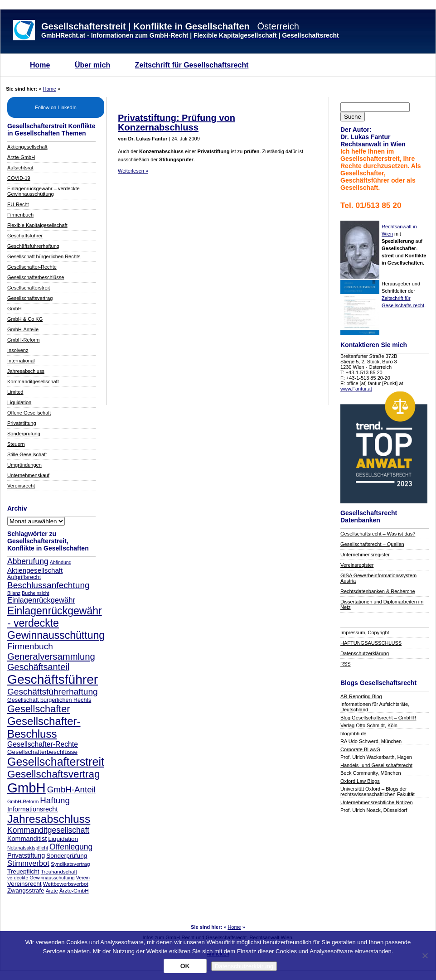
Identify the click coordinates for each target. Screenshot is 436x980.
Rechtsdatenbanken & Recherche (378, 591)
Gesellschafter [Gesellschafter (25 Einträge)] (39, 709)
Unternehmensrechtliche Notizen (377, 802)
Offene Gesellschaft (29, 413)
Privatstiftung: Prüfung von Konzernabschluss (177, 123)
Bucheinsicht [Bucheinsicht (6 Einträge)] (35, 593)
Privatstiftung (22, 423)
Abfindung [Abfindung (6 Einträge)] (61, 562)
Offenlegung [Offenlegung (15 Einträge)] (71, 847)
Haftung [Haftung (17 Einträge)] (55, 800)
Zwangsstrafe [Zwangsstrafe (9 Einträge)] (26, 891)
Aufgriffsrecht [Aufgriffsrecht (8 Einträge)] (24, 577)
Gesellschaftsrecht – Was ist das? (378, 534)
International (21, 361)
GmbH (15, 309)
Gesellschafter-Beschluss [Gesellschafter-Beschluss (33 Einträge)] (44, 727)
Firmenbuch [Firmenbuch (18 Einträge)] (30, 646)
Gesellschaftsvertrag (30, 298)
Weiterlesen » (133, 171)
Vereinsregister (357, 565)
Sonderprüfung (24, 434)
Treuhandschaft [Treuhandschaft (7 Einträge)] (59, 871)
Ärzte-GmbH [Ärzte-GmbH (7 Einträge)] (74, 891)
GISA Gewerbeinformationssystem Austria (378, 578)
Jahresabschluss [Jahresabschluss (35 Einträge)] (49, 819)
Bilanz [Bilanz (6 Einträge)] (14, 593)
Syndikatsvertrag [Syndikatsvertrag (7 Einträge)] (70, 864)
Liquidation (19, 402)
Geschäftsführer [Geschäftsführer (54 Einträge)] (53, 679)
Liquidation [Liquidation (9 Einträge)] (63, 839)
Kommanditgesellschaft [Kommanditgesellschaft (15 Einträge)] (48, 830)
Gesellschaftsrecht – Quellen (372, 544)
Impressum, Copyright (365, 632)
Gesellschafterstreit (29, 288)
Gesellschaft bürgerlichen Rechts (44, 256)
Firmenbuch (20, 215)
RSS (346, 664)
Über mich (92, 65)
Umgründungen (24, 465)
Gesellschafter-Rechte (32, 267)
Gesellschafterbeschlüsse (36, 277)
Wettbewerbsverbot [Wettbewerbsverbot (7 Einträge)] (66, 884)
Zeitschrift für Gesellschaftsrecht (192, 65)
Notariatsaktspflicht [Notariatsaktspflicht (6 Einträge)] (28, 848)
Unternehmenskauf (28, 475)
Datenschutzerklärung (365, 653)
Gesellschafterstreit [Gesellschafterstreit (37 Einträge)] (56, 762)
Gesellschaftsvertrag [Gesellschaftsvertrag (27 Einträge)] (54, 774)
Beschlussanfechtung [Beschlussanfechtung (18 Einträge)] (48, 585)
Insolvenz (18, 350)
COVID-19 (19, 178)
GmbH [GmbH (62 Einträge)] (27, 788)
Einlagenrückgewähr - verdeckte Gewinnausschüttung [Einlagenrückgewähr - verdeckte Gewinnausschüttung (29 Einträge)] (56, 623)
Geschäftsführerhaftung (33, 246)
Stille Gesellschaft (27, 454)
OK (185, 966)
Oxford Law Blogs (360, 781)
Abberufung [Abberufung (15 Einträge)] (28, 561)
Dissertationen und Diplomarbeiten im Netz (382, 604)
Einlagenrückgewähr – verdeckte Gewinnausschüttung (44, 191)
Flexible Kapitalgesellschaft (37, 225)
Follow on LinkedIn (56, 107)
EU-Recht (18, 204)
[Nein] (425, 956)
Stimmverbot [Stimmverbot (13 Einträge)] (28, 863)
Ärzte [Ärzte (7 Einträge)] (52, 891)
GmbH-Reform (24, 340)
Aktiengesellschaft (27, 147)
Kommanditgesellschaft (33, 381)
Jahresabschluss (26, 371)
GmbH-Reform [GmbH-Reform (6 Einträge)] (23, 801)
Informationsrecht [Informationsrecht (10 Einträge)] (32, 809)
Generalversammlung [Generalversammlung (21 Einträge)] (51, 657)
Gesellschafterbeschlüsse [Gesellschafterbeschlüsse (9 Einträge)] (42, 752)
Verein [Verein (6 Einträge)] (83, 878)
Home (40, 65)
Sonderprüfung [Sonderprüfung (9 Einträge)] (67, 856)
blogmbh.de (354, 734)
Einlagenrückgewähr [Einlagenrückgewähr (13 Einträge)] (41, 600)
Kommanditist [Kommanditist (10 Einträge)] (27, 839)
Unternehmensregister (365, 555)
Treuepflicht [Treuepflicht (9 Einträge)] (23, 871)
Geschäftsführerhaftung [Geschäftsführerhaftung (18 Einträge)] (53, 692)
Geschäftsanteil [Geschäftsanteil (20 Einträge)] (38, 667)
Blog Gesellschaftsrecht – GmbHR (378, 718)
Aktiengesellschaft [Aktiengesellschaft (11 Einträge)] (35, 570)
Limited (15, 392)
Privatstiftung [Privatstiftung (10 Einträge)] (26, 855)
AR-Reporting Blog (361, 696)
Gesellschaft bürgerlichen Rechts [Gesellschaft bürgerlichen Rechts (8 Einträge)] (49, 700)
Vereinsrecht (21, 486)
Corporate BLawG (360, 749)
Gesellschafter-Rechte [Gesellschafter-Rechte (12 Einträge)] (43, 744)
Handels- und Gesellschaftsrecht (376, 765)
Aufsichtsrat (20, 168)
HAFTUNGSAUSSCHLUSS (371, 643)
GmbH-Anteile (23, 329)
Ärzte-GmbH (21, 157)
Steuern (16, 444)
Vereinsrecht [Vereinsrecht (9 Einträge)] (24, 884)
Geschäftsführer (25, 236)
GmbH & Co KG (25, 319)
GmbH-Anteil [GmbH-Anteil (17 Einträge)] (71, 789)
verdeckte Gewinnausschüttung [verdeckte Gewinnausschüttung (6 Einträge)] (41, 878)
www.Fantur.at (356, 389)
